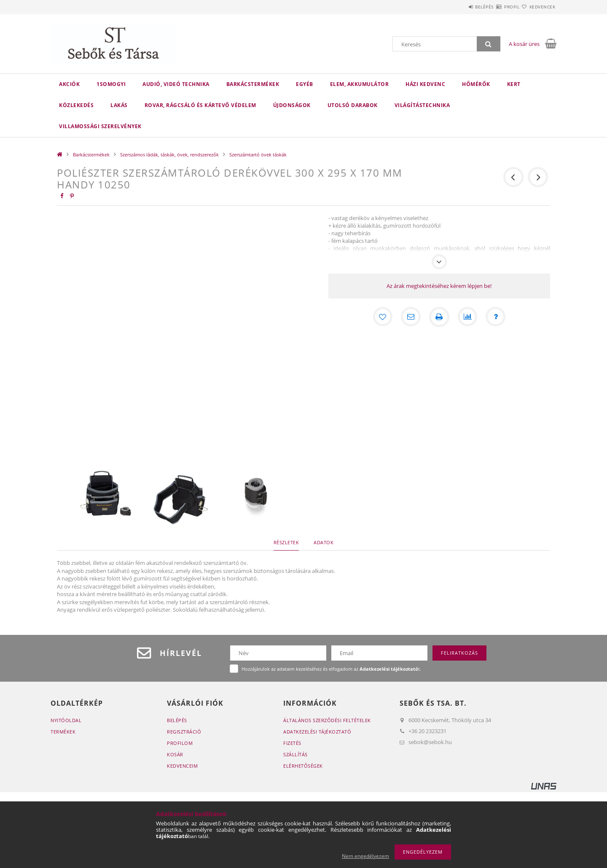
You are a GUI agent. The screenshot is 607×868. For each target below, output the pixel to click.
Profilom (180, 743)
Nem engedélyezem (365, 856)
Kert (514, 84)
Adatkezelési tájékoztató (317, 732)
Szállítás (295, 754)
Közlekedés (76, 105)
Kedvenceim (182, 766)
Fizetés (292, 743)
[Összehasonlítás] (468, 317)
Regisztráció (184, 732)
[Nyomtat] (439, 317)
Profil (497, 7)
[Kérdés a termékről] (497, 317)
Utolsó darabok (353, 105)
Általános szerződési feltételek (327, 720)
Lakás (119, 105)
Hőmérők (476, 84)
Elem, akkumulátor (360, 84)
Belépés (459, 7)
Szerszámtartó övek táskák (258, 155)
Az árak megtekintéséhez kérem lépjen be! (439, 286)
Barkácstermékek (253, 84)
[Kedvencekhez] (382, 317)
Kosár (175, 754)
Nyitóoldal (66, 720)
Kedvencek (537, 7)
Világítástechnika (422, 105)
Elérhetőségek (303, 766)
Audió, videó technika (176, 84)
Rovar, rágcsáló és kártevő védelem (200, 105)
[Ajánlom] (411, 317)
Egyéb (305, 84)
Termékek (63, 732)
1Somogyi (111, 84)
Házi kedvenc (425, 84)
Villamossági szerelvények (100, 126)
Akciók (69, 84)
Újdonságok (292, 105)
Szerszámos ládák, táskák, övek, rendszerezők (169, 155)
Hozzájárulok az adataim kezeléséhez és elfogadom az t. (331, 669)
